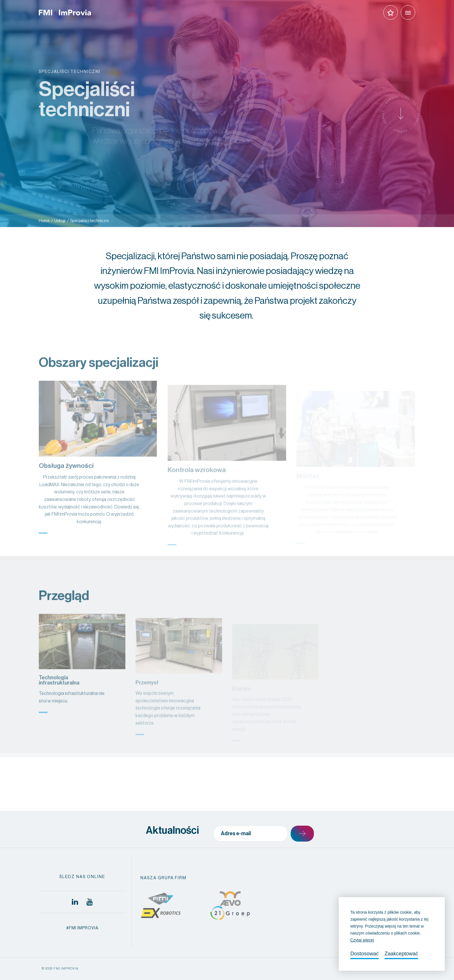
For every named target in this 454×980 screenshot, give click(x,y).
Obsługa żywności (66, 481)
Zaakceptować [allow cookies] (401, 954)
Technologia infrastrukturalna (59, 696)
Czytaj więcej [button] (362, 940)
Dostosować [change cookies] (365, 954)
